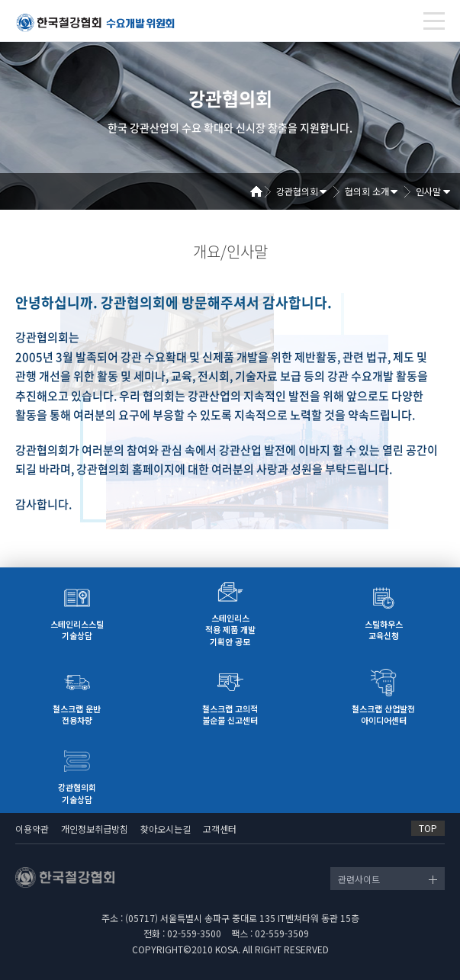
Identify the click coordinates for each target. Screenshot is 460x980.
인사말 (428, 191)
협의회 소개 (367, 191)
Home (262, 191)
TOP (428, 828)
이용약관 (32, 829)
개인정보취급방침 (95, 829)
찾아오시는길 (166, 829)
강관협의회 (297, 191)
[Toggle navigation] (434, 21)
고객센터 (220, 829)
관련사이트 (359, 879)
